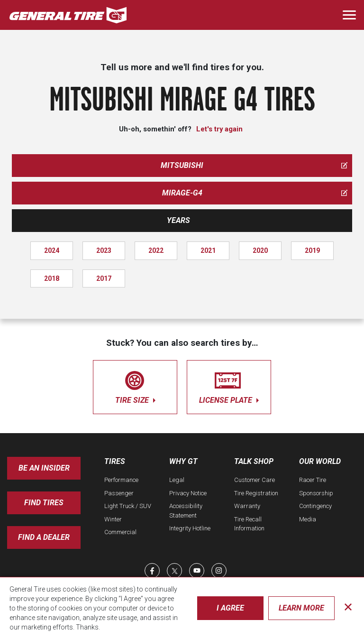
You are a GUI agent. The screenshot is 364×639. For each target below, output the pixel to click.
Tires (115, 461)
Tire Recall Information (249, 524)
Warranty (247, 506)
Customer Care (255, 480)
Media (308, 519)
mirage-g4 (255, 193)
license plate (229, 385)
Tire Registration (256, 493)
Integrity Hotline (190, 528)
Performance (121, 480)
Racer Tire (313, 480)
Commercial (120, 532)
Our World (320, 461)
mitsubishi (254, 165)
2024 (52, 250)
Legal (177, 480)
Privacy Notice (188, 493)
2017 (104, 278)
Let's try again (219, 129)
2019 (312, 250)
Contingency (315, 506)
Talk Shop (254, 461)
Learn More (301, 608)
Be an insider (44, 468)
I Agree (230, 608)
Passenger (119, 493)
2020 (260, 250)
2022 (156, 250)
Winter (113, 519)
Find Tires (44, 503)
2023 (104, 250)
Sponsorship (316, 493)
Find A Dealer (44, 537)
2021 (208, 250)
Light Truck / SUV (128, 506)
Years (178, 220)
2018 (52, 278)
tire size (135, 385)
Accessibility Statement (186, 511)
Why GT (183, 461)
